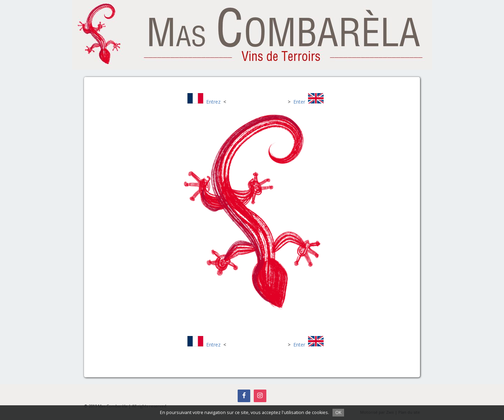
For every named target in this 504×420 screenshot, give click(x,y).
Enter (299, 102)
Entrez (213, 102)
